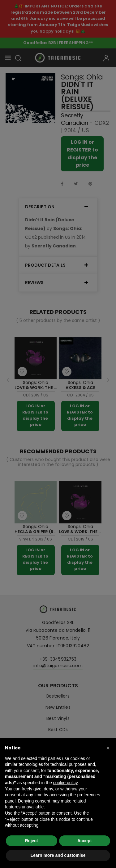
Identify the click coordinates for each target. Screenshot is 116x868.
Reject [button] (32, 841)
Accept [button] (85, 841)
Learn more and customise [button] (58, 855)
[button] (108, 748)
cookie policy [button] (65, 783)
